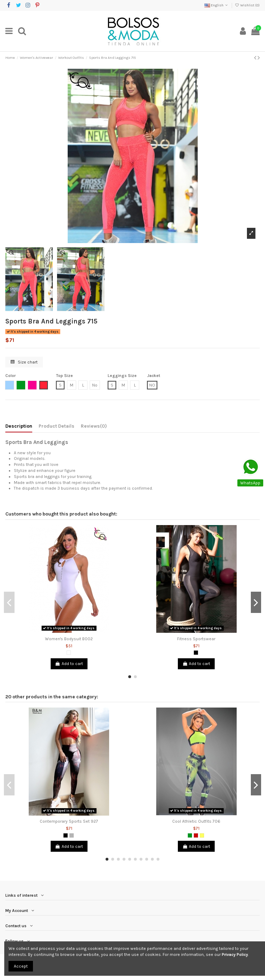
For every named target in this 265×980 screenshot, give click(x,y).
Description (19, 426)
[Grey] (72, 835)
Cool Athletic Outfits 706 (196, 821)
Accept (21, 966)
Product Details (57, 426)
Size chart (24, 362)
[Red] (196, 835)
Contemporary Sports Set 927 (69, 821)
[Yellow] (202, 835)
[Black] (196, 653)
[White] (69, 653)
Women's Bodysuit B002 (69, 639)
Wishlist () (247, 5)
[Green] (190, 835)
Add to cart (69, 664)
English (217, 5)
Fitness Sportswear (196, 639)
